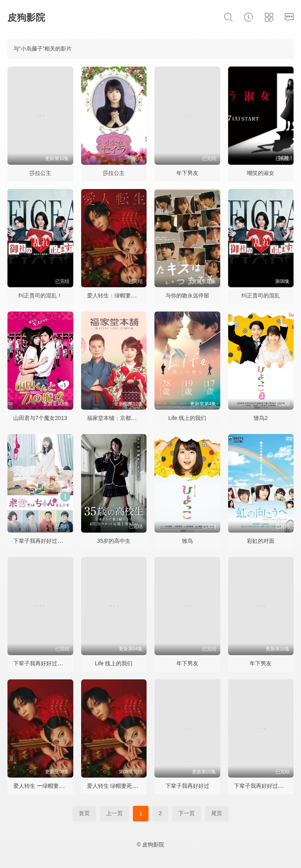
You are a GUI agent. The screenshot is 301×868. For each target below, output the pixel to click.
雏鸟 (187, 541)
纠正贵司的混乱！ (40, 295)
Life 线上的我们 (187, 418)
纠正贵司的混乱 (261, 295)
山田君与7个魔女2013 (40, 418)
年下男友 (187, 173)
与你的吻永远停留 (187, 295)
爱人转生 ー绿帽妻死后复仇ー (50, 786)
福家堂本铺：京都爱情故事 (120, 418)
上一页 (114, 813)
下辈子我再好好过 (187, 786)
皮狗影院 (26, 17)
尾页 (217, 813)
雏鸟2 (261, 418)
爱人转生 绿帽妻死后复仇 (118, 786)
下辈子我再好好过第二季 (44, 663)
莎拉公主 (40, 173)
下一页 (187, 813)
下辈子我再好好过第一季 (44, 541)
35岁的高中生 (114, 541)
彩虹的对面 (261, 541)
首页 (84, 813)
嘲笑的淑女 (261, 173)
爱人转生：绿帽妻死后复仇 (120, 295)
